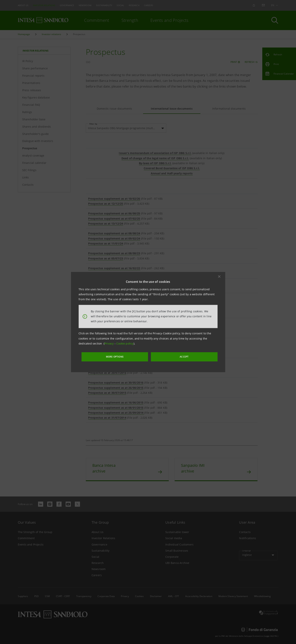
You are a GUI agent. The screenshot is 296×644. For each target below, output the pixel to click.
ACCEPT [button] (175, 356)
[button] (219, 277)
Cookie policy (125, 344)
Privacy (109, 344)
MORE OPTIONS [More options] (125, 356)
